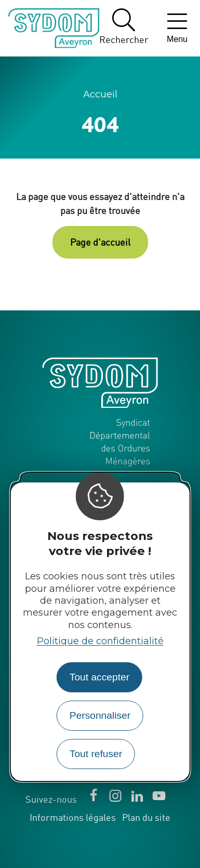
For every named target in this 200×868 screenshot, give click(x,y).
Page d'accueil (100, 242)
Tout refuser (96, 754)
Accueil (100, 94)
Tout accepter (99, 677)
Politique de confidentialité (100, 641)
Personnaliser (100, 715)
